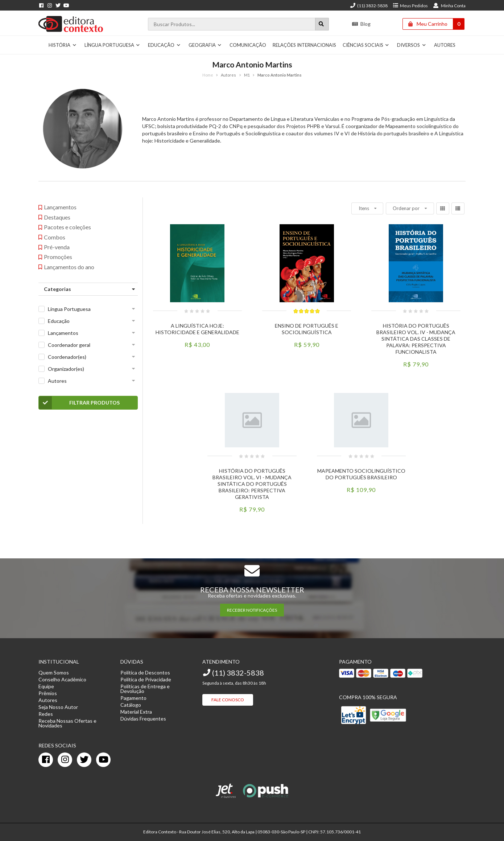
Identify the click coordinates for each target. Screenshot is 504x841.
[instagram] (65, 760)
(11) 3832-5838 (369, 6)
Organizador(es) (66, 369)
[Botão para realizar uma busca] (322, 24)
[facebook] (46, 760)
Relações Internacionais (304, 45)
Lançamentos (63, 333)
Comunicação (248, 45)
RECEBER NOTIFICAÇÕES (252, 610)
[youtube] (103, 760)
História (63, 45)
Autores (445, 45)
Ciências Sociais (366, 45)
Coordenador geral (69, 345)
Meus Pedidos (410, 6)
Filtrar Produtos (79, 403)
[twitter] (84, 760)
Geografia (205, 45)
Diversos (412, 45)
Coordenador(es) (67, 357)
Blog (361, 24)
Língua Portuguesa (112, 45)
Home (208, 75)
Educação (164, 45)
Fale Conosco (228, 700)
